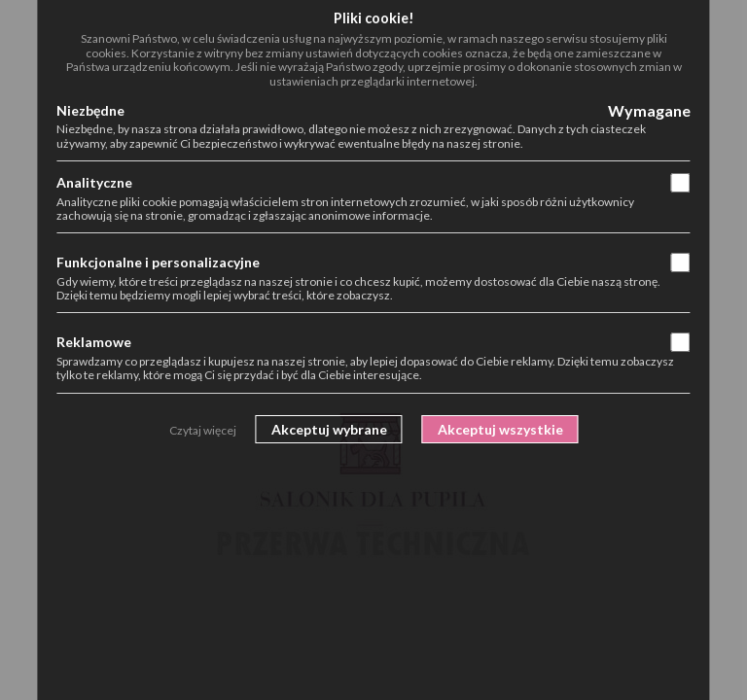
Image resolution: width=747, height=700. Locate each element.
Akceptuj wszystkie (500, 429)
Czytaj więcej (203, 430)
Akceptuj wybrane (329, 429)
